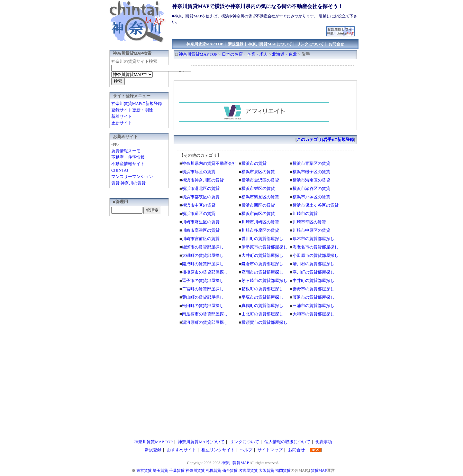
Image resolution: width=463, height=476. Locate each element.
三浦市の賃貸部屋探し (313, 306)
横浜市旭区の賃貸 (199, 172)
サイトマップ (270, 450)
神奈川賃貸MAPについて (270, 44)
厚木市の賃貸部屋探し (313, 239)
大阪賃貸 (267, 471)
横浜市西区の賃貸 (258, 205)
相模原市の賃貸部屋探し (205, 272)
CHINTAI (120, 170)
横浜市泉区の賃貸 (258, 172)
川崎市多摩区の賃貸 (260, 230)
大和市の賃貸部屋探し (313, 314)
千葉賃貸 (177, 471)
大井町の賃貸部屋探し (262, 255)
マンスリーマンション (132, 177)
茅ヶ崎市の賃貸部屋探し (264, 280)
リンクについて (310, 44)
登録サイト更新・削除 (132, 110)
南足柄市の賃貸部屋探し (205, 314)
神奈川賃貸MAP (235, 463)
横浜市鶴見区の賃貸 (260, 197)
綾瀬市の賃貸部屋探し (203, 247)
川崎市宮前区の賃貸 (201, 239)
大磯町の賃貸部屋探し (203, 255)
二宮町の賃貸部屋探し (203, 289)
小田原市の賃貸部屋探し (316, 255)
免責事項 (324, 442)
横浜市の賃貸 (254, 163)
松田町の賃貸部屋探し (203, 306)
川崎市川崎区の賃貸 (260, 222)
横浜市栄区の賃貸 (258, 188)
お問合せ (336, 44)
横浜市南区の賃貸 (258, 214)
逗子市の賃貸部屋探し (203, 280)
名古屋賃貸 (248, 471)
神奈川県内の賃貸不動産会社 (209, 163)
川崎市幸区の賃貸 (309, 222)
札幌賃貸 (213, 471)
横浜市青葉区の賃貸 (311, 163)
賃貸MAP (319, 471)
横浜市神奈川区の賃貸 (203, 180)
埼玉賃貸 (160, 471)
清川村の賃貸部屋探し (313, 264)
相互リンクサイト (218, 450)
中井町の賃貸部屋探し (313, 280)
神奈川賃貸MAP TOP (205, 44)
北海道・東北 (285, 54)
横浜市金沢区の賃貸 (260, 180)
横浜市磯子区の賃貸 (311, 172)
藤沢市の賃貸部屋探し (313, 297)
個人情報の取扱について (287, 442)
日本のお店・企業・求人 (245, 54)
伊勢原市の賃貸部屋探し (264, 247)
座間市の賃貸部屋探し (262, 272)
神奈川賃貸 (195, 471)
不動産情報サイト (128, 164)
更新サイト (122, 123)
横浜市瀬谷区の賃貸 (311, 188)
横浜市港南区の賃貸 (311, 180)
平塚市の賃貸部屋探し (262, 297)
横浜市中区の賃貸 (199, 205)
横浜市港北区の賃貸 (201, 188)
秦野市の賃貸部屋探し (313, 289)
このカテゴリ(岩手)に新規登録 (325, 140)
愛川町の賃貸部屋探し (262, 239)
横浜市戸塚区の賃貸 (311, 197)
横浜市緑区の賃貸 (199, 214)
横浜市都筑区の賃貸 (201, 197)
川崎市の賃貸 (305, 214)
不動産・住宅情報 (128, 157)
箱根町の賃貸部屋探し (262, 289)
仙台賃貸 (230, 471)
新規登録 (236, 44)
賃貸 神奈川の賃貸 (128, 183)
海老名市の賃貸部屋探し (316, 247)
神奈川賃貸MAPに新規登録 (137, 103)
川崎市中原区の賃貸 (311, 230)
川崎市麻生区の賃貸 (201, 222)
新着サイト (122, 116)
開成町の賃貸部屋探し (203, 264)
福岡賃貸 (283, 471)
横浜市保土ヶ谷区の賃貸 (316, 205)
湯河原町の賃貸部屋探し (205, 322)
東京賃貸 (144, 471)
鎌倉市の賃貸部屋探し (262, 264)
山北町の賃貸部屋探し (262, 314)
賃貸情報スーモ (126, 151)
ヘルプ (246, 450)
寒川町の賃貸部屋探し (313, 272)
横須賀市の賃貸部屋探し (264, 322)
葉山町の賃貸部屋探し (203, 297)
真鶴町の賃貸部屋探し (262, 306)
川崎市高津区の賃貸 (201, 230)
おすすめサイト (182, 450)
